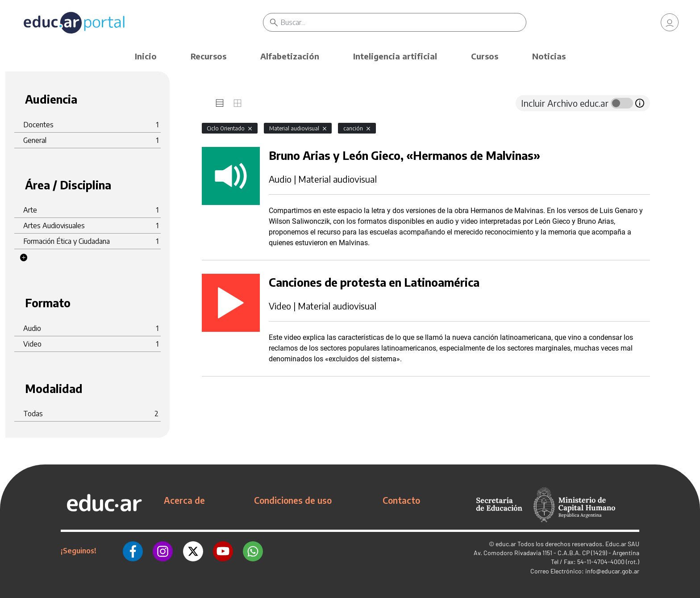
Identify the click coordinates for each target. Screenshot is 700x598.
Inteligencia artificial (395, 56)
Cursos (485, 56)
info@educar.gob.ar (612, 571)
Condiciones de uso (293, 500)
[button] (24, 258)
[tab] (220, 103)
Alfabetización (290, 56)
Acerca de (184, 500)
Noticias (549, 56)
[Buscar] (403, 22)
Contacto (401, 500)
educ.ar (506, 544)
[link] (670, 22)
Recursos (208, 56)
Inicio (146, 56)
